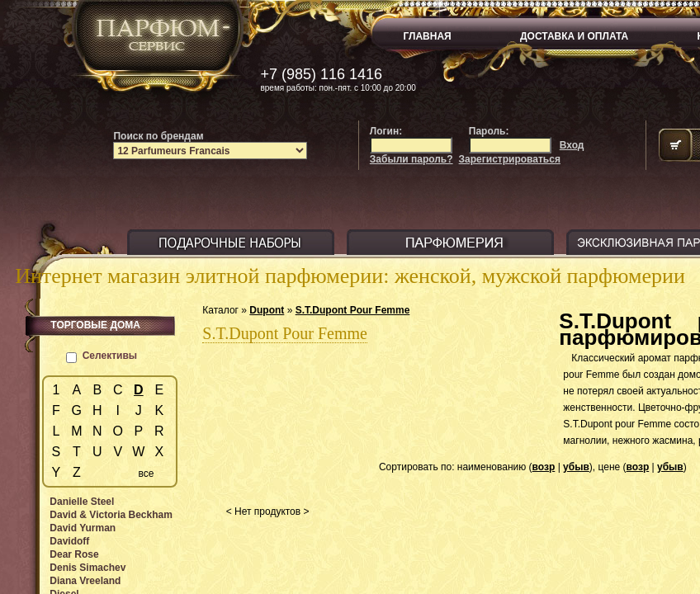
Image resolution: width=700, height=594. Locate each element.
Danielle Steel (82, 502)
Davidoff (69, 541)
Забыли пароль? (411, 159)
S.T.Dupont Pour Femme (353, 310)
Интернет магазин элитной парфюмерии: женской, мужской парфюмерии (350, 276)
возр (544, 467)
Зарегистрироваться (510, 159)
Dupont (267, 310)
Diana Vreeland (85, 581)
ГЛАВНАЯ (428, 36)
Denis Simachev (87, 568)
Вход (572, 145)
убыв (576, 467)
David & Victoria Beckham (111, 515)
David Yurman (83, 528)
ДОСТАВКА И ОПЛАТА (574, 36)
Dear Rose (74, 554)
